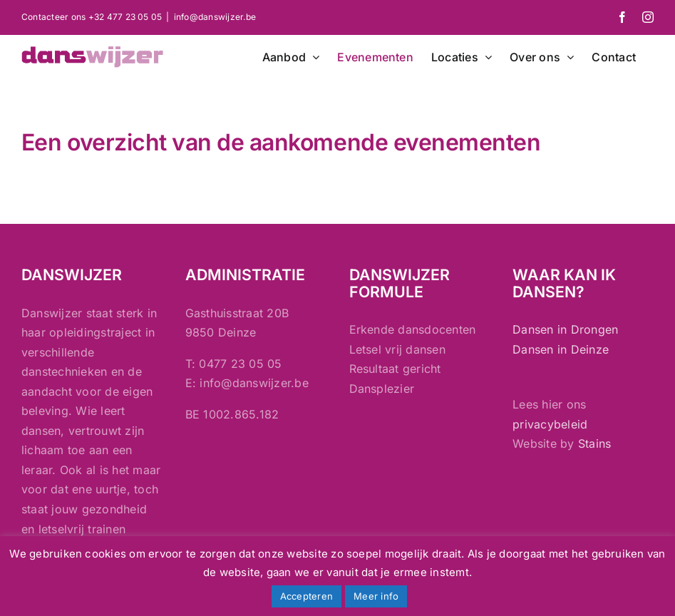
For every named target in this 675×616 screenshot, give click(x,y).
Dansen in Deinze (561, 349)
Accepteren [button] (306, 596)
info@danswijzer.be (215, 17)
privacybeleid (550, 424)
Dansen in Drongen (565, 329)
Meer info (376, 596)
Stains (594, 443)
